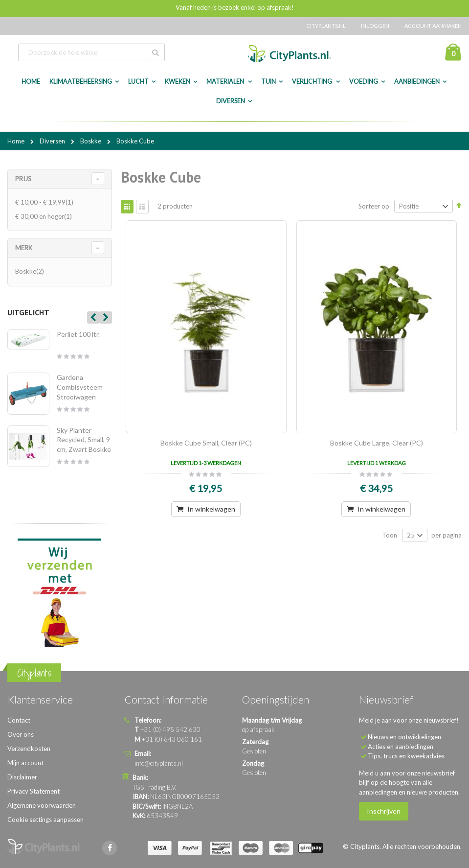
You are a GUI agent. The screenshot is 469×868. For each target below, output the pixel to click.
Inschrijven (384, 811)
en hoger (45, 216)
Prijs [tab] (23, 179)
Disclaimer (22, 777)
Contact (19, 720)
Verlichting (313, 82)
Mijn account (25, 763)
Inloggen (375, 26)
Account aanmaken (433, 26)
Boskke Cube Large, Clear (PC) (377, 443)
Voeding (364, 82)
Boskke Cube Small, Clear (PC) (206, 443)
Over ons (21, 734)
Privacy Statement (33, 791)
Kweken (178, 82)
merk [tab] (24, 248)
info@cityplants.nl (159, 763)
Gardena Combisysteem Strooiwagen (80, 387)
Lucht (138, 82)
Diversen (231, 101)
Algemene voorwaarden (42, 805)
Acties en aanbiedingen (401, 747)
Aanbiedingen (417, 82)
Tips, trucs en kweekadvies (406, 756)
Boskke (91, 141)
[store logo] (290, 54)
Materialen (226, 82)
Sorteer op (374, 206)
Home (17, 141)
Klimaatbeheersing (81, 82)
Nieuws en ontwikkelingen (404, 737)
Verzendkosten (29, 749)
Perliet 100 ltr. (78, 334)
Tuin (268, 82)
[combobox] (91, 52)
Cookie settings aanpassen (45, 820)
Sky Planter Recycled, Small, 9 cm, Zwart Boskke (84, 440)
